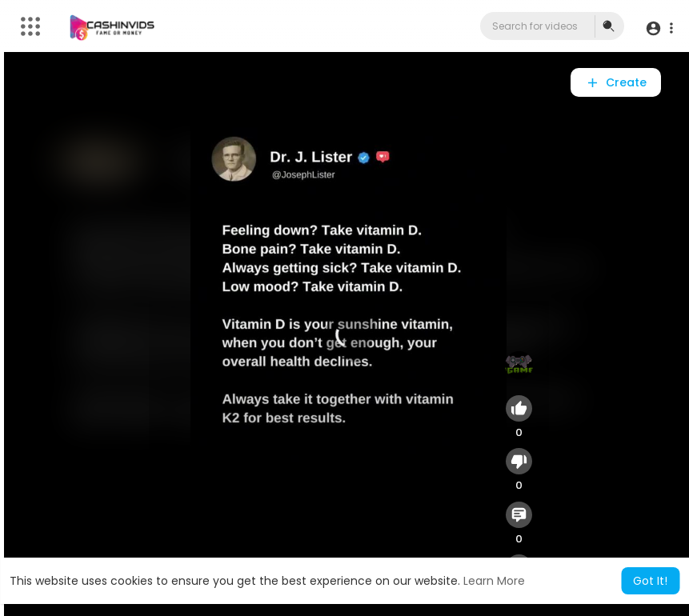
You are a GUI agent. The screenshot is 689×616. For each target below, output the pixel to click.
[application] (349, 334)
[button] (659, 28)
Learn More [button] (494, 581)
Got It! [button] (650, 581)
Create (616, 82)
